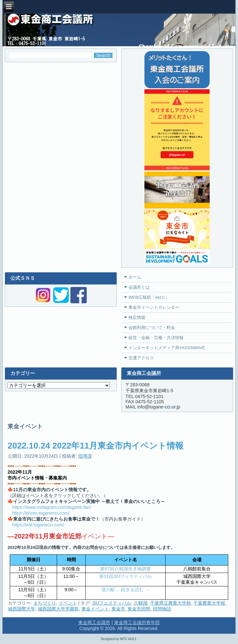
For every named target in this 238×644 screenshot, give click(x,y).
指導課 (85, 456)
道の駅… (111, 590)
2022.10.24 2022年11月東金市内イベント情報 (96, 446)
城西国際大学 (22, 609)
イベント (68, 603)
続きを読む (135, 590)
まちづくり (45, 603)
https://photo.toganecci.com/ (41, 513)
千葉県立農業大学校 (171, 603)
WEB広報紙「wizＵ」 (149, 297)
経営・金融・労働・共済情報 (156, 338)
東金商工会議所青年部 (137, 623)
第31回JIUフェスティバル (126, 576)
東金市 (118, 609)
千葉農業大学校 (209, 603)
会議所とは (139, 287)
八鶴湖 (141, 603)
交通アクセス (141, 358)
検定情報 (137, 317)
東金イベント (95, 609)
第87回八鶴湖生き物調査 (126, 569)
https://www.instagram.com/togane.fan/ (51, 507)
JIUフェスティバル (112, 603)
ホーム (135, 277)
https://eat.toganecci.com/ (38, 525)
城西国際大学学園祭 (58, 609)
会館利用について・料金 (152, 328)
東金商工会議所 (94, 623)
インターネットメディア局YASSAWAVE (167, 348)
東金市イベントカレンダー (154, 307)
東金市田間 (139, 609)
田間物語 (162, 609)
